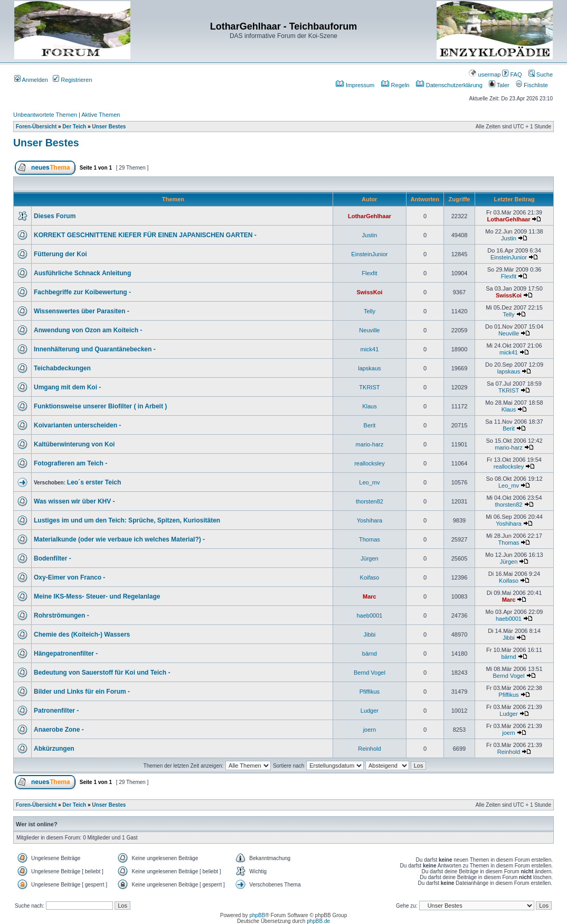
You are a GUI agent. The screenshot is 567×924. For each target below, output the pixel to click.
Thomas (370, 539)
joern (370, 730)
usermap (485, 74)
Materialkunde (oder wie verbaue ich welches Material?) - (119, 539)
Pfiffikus (370, 692)
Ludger (370, 711)
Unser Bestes (109, 127)
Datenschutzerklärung (449, 85)
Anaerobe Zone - (59, 730)
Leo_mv (369, 482)
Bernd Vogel (370, 673)
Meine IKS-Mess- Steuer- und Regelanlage (97, 596)
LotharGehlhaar (370, 216)
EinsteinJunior (369, 254)
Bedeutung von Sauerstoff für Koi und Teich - (102, 673)
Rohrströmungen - (62, 615)
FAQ (512, 74)
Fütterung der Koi (60, 254)
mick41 (369, 349)
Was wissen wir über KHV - (74, 501)
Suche (541, 74)
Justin (370, 235)
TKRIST (369, 387)
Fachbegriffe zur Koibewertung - (82, 292)
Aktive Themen (101, 115)
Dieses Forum (55, 216)
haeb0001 (369, 615)
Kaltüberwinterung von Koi (74, 444)
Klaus (370, 406)
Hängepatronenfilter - (66, 654)
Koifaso (370, 577)
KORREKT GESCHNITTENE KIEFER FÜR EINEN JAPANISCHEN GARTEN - (145, 235)
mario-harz (370, 444)
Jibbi (370, 634)
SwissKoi (369, 292)
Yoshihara (370, 520)
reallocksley (369, 463)
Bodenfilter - (53, 558)
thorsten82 (370, 501)
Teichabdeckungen (62, 368)
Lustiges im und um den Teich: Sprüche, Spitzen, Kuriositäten (127, 520)
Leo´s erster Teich (94, 482)
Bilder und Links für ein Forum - (82, 692)
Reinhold (369, 749)
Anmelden (31, 80)
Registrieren (72, 80)
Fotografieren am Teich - (70, 463)
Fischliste (532, 85)
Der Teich (74, 127)
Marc (370, 596)
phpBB (257, 915)
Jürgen (370, 558)
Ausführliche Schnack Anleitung (82, 273)
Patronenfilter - (56, 711)
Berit (370, 425)
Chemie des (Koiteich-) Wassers (82, 634)
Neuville (369, 330)
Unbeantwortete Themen (45, 115)
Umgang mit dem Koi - (67, 387)
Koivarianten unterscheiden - (77, 425)
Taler (499, 85)
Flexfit (369, 273)
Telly (370, 311)
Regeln (395, 85)
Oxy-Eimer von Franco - (69, 577)
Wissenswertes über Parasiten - (82, 311)
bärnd (370, 654)
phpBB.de (318, 921)
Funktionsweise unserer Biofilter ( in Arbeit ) (100, 406)
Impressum (355, 85)
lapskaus (369, 368)
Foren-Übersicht (36, 127)
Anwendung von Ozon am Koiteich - (88, 330)
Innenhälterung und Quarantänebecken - (95, 349)
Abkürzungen (54, 749)
